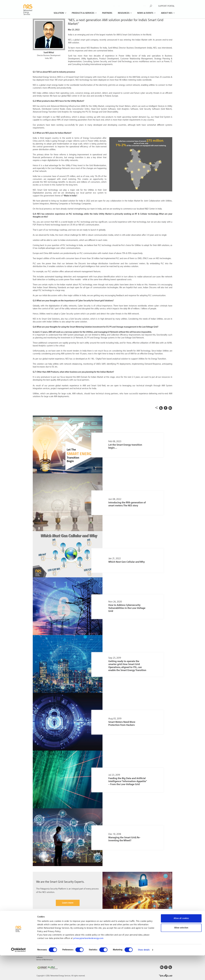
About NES (167, 13)
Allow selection (181, 952)
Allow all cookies (181, 943)
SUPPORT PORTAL (166, 6)
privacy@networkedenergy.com (88, 963)
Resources (124, 13)
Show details (144, 974)
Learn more (68, 903)
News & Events (145, 13)
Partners (107, 13)
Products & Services (83, 13)
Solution (59, 13)
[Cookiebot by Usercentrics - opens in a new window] (18, 974)
